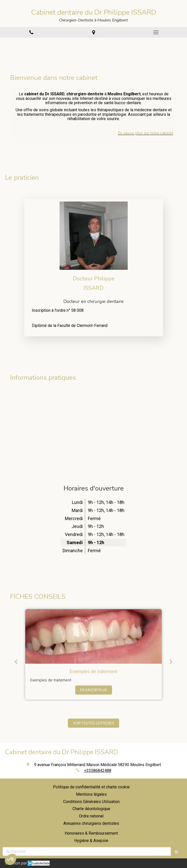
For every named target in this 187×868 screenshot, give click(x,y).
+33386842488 (98, 771)
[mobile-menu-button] (156, 32)
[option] (93, 654)
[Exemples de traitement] (93, 636)
